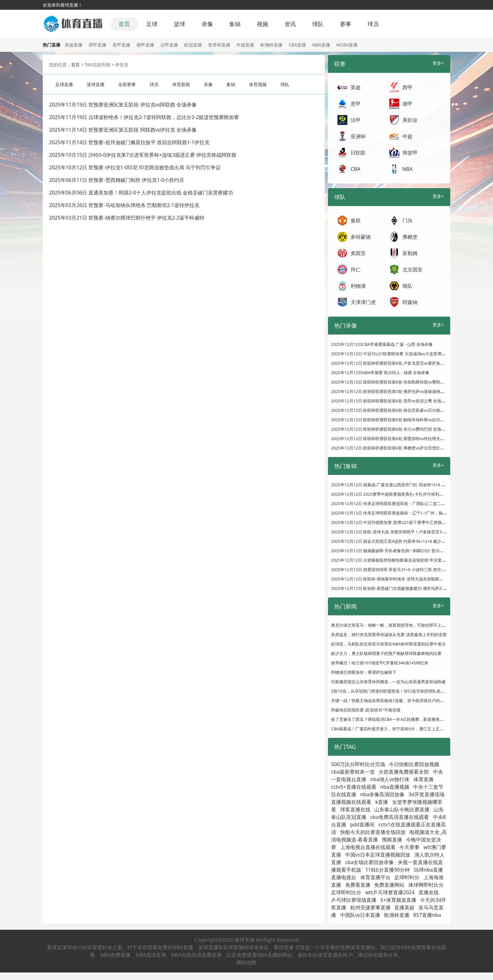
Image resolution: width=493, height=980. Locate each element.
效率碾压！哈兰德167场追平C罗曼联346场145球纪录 (380, 663)
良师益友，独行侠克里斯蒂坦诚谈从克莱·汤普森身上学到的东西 (389, 634)
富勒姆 (410, 253)
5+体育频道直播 (398, 900)
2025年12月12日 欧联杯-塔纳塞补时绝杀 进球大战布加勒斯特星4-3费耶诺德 (400, 579)
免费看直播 (358, 885)
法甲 (356, 120)
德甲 (407, 104)
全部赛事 (127, 84)
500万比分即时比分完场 (358, 764)
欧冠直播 (193, 45)
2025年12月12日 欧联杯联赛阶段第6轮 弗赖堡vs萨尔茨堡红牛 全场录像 (396, 448)
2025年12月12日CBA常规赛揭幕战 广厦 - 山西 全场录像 (382, 344)
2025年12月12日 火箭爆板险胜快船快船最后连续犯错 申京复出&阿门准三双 (400, 560)
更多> (438, 63)
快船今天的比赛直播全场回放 (373, 832)
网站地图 (246, 962)
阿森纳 (410, 302)
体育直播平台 (375, 877)
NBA (408, 169)
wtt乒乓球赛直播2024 (390, 892)
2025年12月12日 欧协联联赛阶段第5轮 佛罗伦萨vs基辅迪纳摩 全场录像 (396, 391)
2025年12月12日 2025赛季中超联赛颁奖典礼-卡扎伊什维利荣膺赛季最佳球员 (402, 494)
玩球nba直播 (428, 870)
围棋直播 (392, 840)
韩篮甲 (410, 153)
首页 (124, 24)
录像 (207, 24)
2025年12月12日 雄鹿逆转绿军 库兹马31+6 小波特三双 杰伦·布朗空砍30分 (399, 569)
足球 (152, 24)
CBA (355, 169)
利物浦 (358, 286)
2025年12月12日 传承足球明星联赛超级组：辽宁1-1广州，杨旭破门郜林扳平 (401, 513)
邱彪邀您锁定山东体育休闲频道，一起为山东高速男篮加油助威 (388, 682)
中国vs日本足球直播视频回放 (378, 855)
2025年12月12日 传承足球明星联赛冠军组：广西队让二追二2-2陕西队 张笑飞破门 (406, 504)
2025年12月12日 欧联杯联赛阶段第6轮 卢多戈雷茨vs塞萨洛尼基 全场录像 (398, 363)
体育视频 (258, 84)
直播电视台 (344, 877)
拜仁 (356, 269)
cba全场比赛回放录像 (370, 862)
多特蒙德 (361, 237)
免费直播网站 (389, 885)
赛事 (346, 24)
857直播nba (427, 915)
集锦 (235, 24)
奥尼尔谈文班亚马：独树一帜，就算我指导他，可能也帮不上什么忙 (392, 625)
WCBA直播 (347, 45)
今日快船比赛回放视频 (414, 764)
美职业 (410, 120)
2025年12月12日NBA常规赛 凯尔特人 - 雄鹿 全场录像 (380, 373)
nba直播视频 (395, 787)
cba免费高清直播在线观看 (400, 817)
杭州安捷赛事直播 (370, 907)
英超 (356, 87)
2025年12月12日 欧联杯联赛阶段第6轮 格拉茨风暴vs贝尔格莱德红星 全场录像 (402, 410)
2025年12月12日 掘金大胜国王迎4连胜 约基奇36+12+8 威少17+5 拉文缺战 (399, 541)
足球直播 (64, 84)
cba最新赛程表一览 (353, 772)
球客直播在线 (355, 809)
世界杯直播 (219, 45)
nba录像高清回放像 (382, 794)
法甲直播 (169, 45)
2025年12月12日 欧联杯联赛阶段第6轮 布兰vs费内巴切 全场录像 (390, 429)
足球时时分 (407, 877)
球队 (318, 24)
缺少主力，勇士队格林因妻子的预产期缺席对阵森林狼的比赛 (386, 653)
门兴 (407, 220)
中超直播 (245, 45)
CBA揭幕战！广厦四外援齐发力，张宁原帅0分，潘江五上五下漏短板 (393, 729)
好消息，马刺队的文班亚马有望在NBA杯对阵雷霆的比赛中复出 (388, 644)
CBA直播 (297, 45)
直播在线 (429, 892)
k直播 (382, 802)
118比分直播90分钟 (388, 870)
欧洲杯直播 (271, 45)
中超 (407, 136)
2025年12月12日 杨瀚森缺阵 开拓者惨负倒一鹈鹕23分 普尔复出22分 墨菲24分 (403, 551)
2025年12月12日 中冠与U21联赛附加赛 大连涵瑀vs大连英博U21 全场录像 (399, 354)
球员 (373, 24)
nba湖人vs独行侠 (390, 779)
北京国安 (413, 269)
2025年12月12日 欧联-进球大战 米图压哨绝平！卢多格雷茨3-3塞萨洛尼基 (398, 532)
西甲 (407, 87)
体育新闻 (181, 84)
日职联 (358, 153)
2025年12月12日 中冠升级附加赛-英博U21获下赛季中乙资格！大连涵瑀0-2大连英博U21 (412, 522)
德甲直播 (145, 45)
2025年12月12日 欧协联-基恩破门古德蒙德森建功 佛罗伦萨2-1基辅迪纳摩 (398, 588)
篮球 (180, 24)
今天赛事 (409, 847)
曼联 (356, 220)
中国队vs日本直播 (360, 915)
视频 (263, 24)
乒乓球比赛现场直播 (354, 900)
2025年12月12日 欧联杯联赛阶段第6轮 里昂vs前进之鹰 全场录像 (390, 401)
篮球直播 (96, 84)
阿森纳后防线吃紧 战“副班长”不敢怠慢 (366, 710)
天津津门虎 (363, 302)
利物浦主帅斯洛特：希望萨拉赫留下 (364, 672)
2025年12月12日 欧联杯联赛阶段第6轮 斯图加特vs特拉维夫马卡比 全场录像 (400, 438)
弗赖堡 (410, 237)
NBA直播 (321, 45)
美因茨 (358, 253)
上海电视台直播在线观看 (368, 847)
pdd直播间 (363, 825)
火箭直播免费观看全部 (404, 772)
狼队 (407, 286)
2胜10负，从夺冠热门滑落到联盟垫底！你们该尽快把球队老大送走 (392, 691)
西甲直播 (97, 45)
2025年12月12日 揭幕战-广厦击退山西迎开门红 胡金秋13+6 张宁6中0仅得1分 (402, 485)
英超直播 (74, 45)
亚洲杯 (358, 136)
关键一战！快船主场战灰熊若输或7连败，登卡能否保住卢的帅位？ (391, 700)
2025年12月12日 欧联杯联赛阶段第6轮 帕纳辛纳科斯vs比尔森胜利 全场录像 (400, 420)
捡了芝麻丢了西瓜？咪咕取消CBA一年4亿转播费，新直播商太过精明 (393, 719)
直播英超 (404, 907)
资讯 (290, 24)
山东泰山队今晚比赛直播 (402, 809)
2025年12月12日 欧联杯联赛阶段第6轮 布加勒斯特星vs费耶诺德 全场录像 (398, 382)
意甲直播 (121, 45)
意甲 (356, 104)
